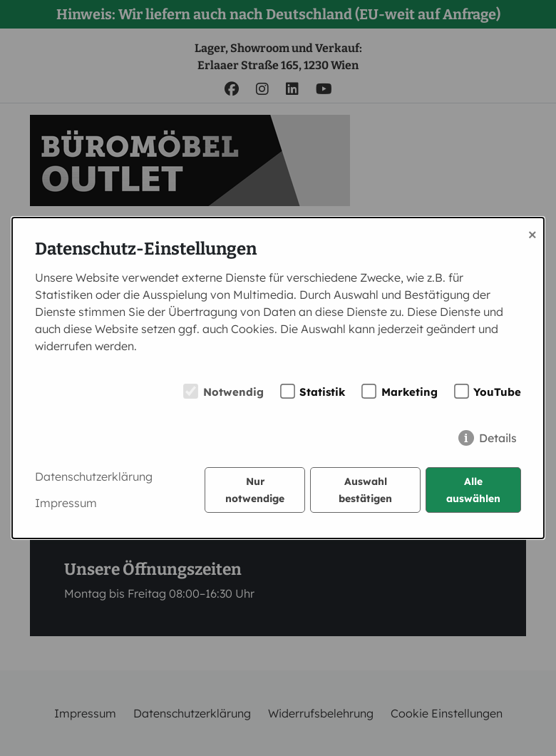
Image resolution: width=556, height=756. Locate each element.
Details (498, 438)
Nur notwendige (255, 490)
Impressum (66, 503)
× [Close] (532, 233)
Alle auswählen (473, 490)
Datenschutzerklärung (94, 476)
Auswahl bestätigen (365, 490)
